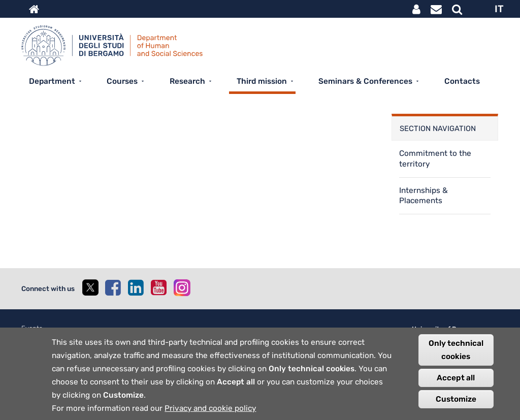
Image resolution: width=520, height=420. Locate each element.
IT (499, 9)
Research (187, 81)
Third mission (262, 81)
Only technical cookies (456, 358)
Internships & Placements (424, 196)
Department (52, 81)
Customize (456, 407)
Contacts (462, 81)
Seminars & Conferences (365, 81)
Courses (122, 81)
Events (32, 328)
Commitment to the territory (435, 159)
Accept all (456, 386)
